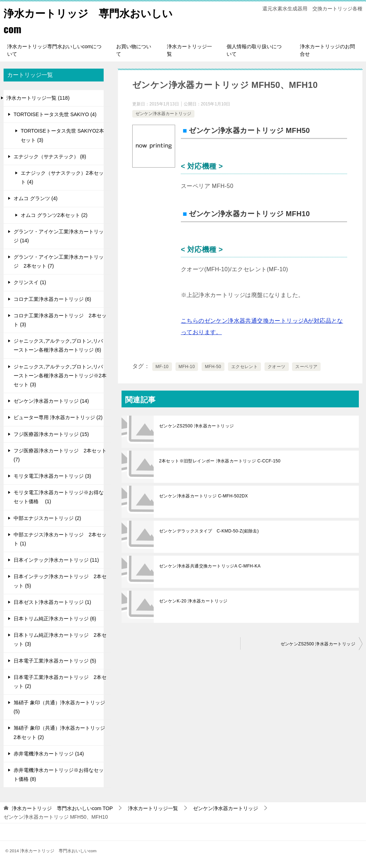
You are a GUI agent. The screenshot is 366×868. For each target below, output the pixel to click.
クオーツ (277, 367)
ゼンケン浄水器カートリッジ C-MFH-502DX (204, 496)
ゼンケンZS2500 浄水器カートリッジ (196, 426)
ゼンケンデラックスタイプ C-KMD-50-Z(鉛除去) (209, 531)
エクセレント (244, 367)
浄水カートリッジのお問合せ (327, 50)
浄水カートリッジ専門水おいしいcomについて (54, 50)
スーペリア (306, 367)
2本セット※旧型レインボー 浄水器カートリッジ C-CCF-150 (220, 461)
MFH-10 (187, 367)
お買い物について (134, 50)
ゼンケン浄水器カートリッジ (163, 114)
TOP (62, 808)
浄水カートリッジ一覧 (189, 50)
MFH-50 (213, 367)
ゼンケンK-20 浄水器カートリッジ (193, 601)
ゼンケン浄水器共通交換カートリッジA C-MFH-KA (210, 566)
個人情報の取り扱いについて (254, 50)
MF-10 (162, 367)
